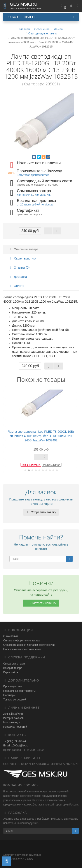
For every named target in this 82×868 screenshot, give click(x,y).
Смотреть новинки (41, 603)
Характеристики (23, 258)
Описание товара (24, 249)
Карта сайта (11, 672)
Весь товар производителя (33, 175)
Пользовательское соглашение (22, 649)
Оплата (17, 286)
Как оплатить (43, 195)
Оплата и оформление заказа (21, 641)
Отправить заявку (41, 512)
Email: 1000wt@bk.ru (16, 746)
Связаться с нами (14, 664)
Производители (13, 687)
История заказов (13, 718)
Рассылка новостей (15, 727)
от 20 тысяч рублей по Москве (35, 205)
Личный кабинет (13, 714)
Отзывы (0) (19, 268)
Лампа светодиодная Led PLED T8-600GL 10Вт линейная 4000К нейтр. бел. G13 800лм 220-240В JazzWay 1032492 (41, 436)
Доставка (18, 277)
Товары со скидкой (15, 700)
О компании (10, 636)
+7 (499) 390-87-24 (15, 741)
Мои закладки (12, 722)
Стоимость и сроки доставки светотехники (29, 645)
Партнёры (9, 695)
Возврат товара (13, 668)
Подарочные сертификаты (19, 691)
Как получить (25, 195)
